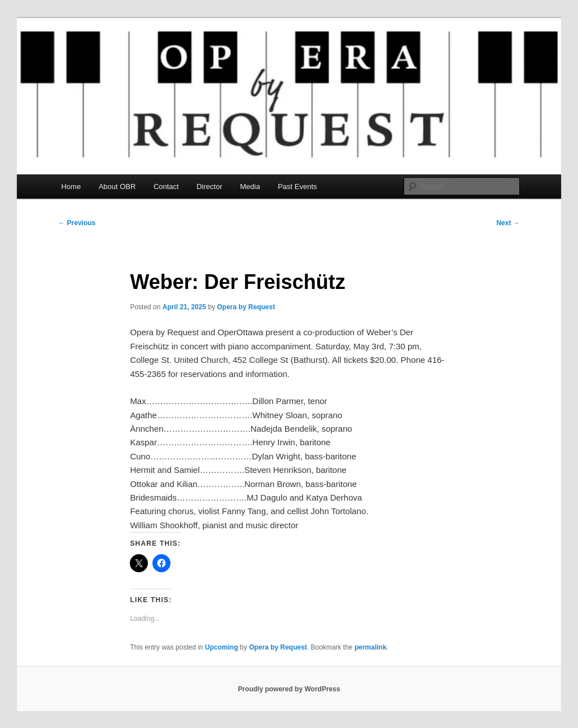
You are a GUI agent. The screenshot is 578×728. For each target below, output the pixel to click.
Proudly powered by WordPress (289, 689)
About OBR (117, 187)
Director (209, 187)
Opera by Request (246, 307)
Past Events (297, 187)
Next (508, 223)
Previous (77, 223)
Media (250, 187)
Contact (166, 187)
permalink (371, 647)
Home (71, 187)
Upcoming (222, 647)
